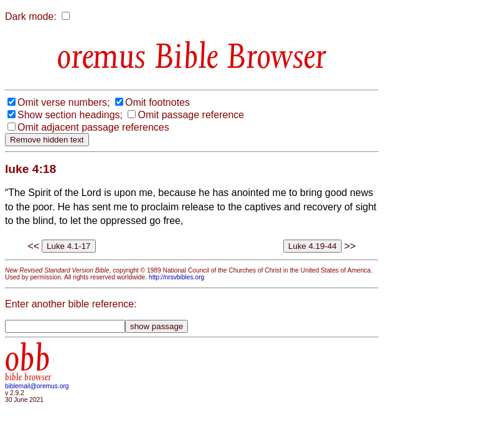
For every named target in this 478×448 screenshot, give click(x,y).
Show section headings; (70, 115)
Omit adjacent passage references (93, 127)
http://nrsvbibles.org (176, 277)
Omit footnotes (157, 102)
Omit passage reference (191, 115)
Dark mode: (31, 16)
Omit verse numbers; (63, 102)
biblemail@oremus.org (37, 386)
